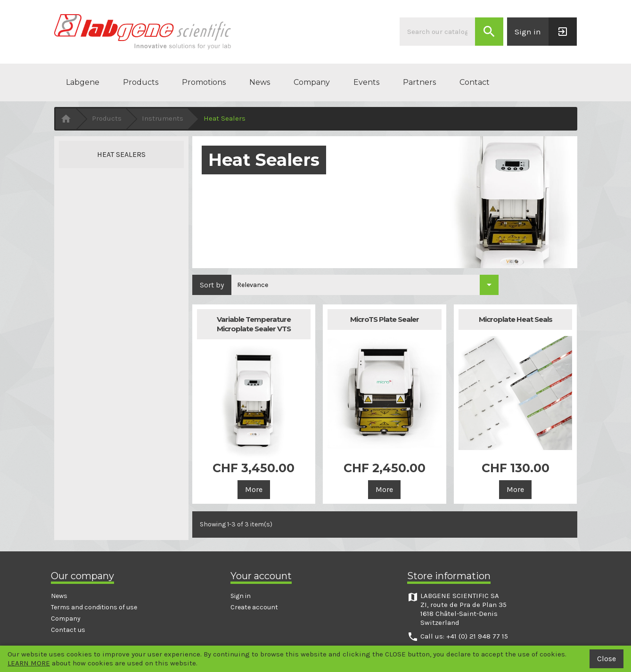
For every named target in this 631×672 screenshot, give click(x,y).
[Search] (437, 32)
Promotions (204, 82)
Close (606, 659)
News (260, 82)
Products (141, 82)
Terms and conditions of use (94, 607)
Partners (419, 82)
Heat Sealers (121, 154)
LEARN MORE (29, 663)
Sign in (241, 596)
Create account (254, 607)
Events (366, 82)
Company (312, 82)
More (254, 489)
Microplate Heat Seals (516, 319)
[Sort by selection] (365, 285)
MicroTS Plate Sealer (385, 319)
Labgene (83, 82)
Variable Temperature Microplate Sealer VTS (254, 324)
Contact (475, 82)
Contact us (68, 630)
